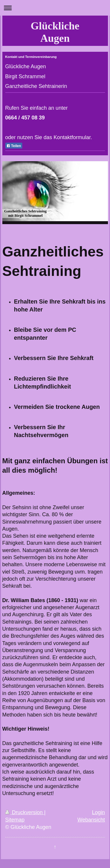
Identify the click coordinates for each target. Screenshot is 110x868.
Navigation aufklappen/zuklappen (55, 8)
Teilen (14, 146)
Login (98, 812)
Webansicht (91, 820)
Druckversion (25, 812)
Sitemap (15, 820)
